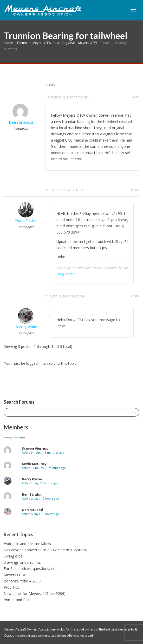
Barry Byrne (32, 479)
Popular (22, 438)
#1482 (135, 296)
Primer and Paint (18, 600)
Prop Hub (12, 587)
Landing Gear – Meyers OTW (76, 43)
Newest (7, 438)
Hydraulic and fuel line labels (27, 544)
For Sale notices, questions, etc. (30, 569)
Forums (23, 43)
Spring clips (13, 556)
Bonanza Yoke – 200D (22, 581)
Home (8, 43)
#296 (136, 97)
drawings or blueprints (22, 562)
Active (14, 438)
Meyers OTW (42, 43)
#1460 (135, 190)
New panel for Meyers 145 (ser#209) (35, 593)
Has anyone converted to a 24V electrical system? (45, 550)
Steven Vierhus (35, 448)
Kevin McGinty (34, 464)
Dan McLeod (32, 510)
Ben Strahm (32, 494)
